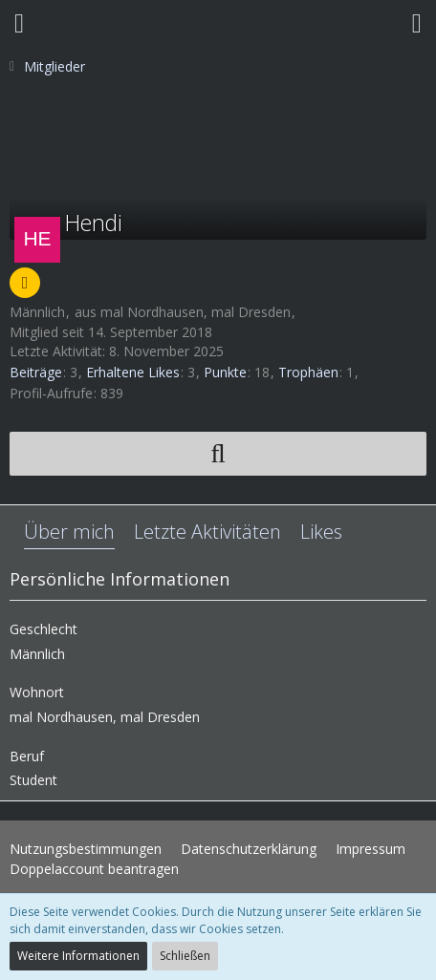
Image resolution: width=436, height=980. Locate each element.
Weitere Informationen (78, 956)
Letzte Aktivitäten (207, 532)
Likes (321, 532)
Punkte (225, 372)
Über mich (69, 532)
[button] (19, 24)
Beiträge (36, 372)
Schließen (185, 956)
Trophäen (308, 372)
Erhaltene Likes (133, 372)
